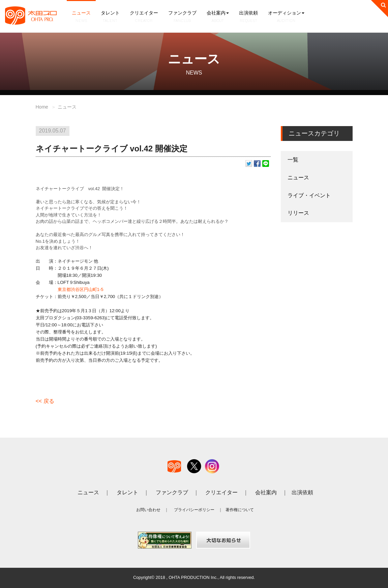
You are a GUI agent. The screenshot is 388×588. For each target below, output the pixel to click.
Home (42, 107)
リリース (298, 213)
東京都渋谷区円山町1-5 (81, 289)
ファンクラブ (182, 17)
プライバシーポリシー (194, 510)
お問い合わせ (148, 510)
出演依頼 (248, 17)
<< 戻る (45, 401)
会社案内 (218, 17)
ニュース (81, 17)
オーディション (286, 17)
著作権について (240, 510)
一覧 (293, 160)
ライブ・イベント (309, 195)
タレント (110, 17)
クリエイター (144, 17)
